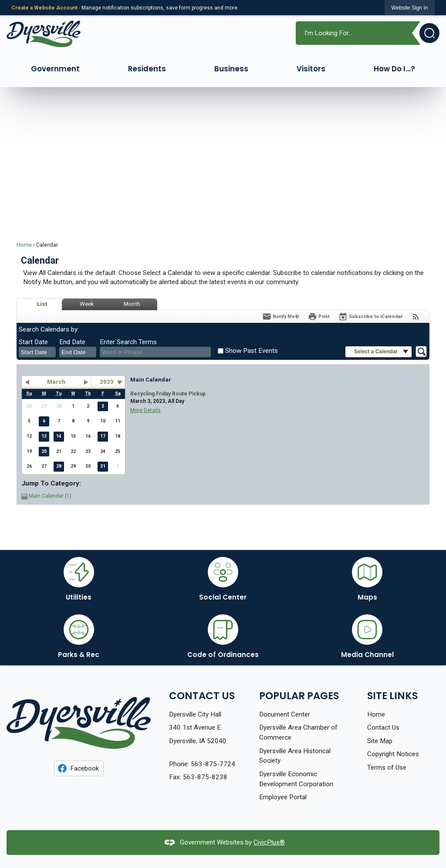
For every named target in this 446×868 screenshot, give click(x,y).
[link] (410, 8)
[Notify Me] (281, 317)
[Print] (319, 317)
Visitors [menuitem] (311, 69)
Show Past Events (252, 351)
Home (24, 245)
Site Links (392, 696)
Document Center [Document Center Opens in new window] (285, 714)
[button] (426, 33)
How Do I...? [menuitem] (394, 69)
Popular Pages (299, 696)
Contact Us (383, 727)
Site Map (380, 741)
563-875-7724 (213, 764)
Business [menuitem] (231, 69)
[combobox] (37, 352)
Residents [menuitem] (147, 69)
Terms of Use (387, 767)
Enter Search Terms (128, 342)
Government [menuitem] (55, 69)
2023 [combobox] (107, 382)
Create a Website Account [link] (44, 8)
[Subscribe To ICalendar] (370, 317)
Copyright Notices (393, 754)
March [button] (56, 382)
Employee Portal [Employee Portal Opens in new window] (283, 797)
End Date (72, 342)
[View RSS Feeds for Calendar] (416, 317)
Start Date (33, 342)
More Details (145, 410)
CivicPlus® (269, 842)
